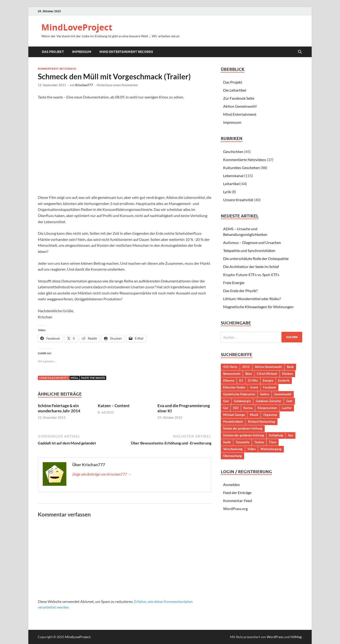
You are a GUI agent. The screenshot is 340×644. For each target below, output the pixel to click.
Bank (290, 367)
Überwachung (232, 456)
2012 (246, 367)
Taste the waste (93, 378)
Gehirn (265, 394)
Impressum (82, 52)
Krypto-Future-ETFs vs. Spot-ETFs (251, 275)
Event (254, 387)
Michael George (234, 415)
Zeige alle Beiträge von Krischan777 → (102, 474)
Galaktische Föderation (239, 394)
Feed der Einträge (237, 493)
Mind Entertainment (240, 114)
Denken (287, 374)
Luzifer (287, 408)
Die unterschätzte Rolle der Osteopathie (256, 258)
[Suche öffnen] (300, 52)
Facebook (270, 387)
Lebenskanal (233, 176)
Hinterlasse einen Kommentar (117, 85)
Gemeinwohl (283, 394)
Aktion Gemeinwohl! (240, 106)
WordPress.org (235, 509)
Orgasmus (270, 415)
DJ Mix (253, 380)
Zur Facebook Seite (239, 98)
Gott (289, 401)
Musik (254, 415)
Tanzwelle (242, 442)
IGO (236, 408)
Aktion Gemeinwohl (268, 367)
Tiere (273, 442)
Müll (74, 378)
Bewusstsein (232, 374)
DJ (241, 380)
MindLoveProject (77, 27)
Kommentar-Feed (238, 501)
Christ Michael (267, 374)
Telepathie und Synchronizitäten (249, 250)
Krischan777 (84, 85)
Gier (226, 401)
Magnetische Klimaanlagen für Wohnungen (258, 307)
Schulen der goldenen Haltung (244, 435)
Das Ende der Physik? (240, 291)
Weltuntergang (271, 449)
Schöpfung (276, 435)
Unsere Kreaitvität (238, 200)
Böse (249, 374)
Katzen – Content (114, 406)
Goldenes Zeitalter (269, 401)
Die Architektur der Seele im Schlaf (251, 267)
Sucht (227, 442)
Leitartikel (231, 184)
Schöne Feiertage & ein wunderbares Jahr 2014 (59, 408)
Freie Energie (234, 283)
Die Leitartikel (235, 90)
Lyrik (227, 192)
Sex (291, 435)
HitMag (296, 637)
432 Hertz (230, 367)
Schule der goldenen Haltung (243, 428)
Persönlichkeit (233, 422)
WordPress (275, 637)
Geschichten (233, 151)
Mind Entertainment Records (126, 52)
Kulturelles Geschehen (242, 168)
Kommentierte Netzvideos (57, 69)
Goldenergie (242, 401)
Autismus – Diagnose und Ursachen (252, 242)
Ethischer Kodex (234, 387)
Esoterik (284, 380)
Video (251, 449)
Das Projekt (53, 52)
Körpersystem (267, 408)
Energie (268, 380)
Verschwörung (233, 449)
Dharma (229, 380)
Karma (248, 408)
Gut (226, 408)
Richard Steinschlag (261, 422)
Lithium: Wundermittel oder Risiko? (252, 299)
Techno (259, 442)
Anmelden (232, 484)
